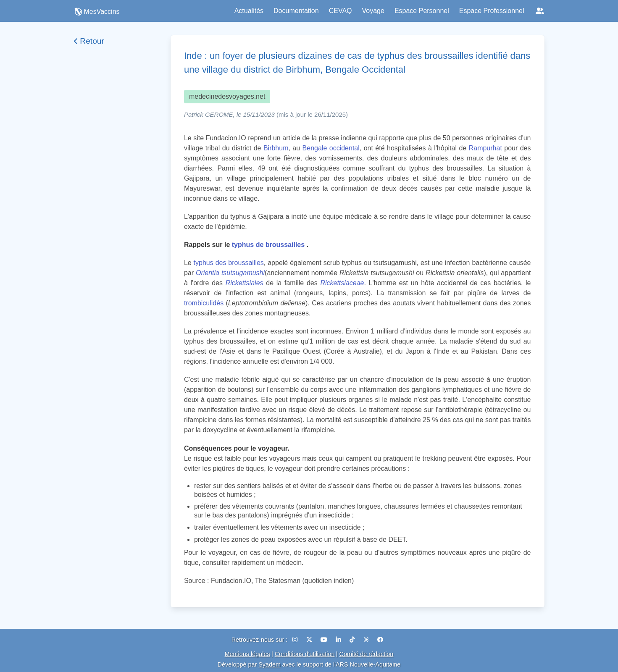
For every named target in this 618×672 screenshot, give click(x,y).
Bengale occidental (331, 148)
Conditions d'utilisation (305, 654)
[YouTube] (325, 640)
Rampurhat (485, 148)
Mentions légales (247, 654)
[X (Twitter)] (310, 640)
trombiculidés (204, 303)
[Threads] (367, 640)
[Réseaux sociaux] (540, 11)
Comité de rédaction (367, 654)
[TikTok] (353, 640)
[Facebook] (380, 640)
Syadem (270, 664)
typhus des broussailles (229, 263)
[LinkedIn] (339, 640)
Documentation (296, 11)
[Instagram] (296, 640)
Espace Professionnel (492, 11)
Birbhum (276, 148)
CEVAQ (341, 11)
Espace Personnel (422, 11)
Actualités (249, 11)
